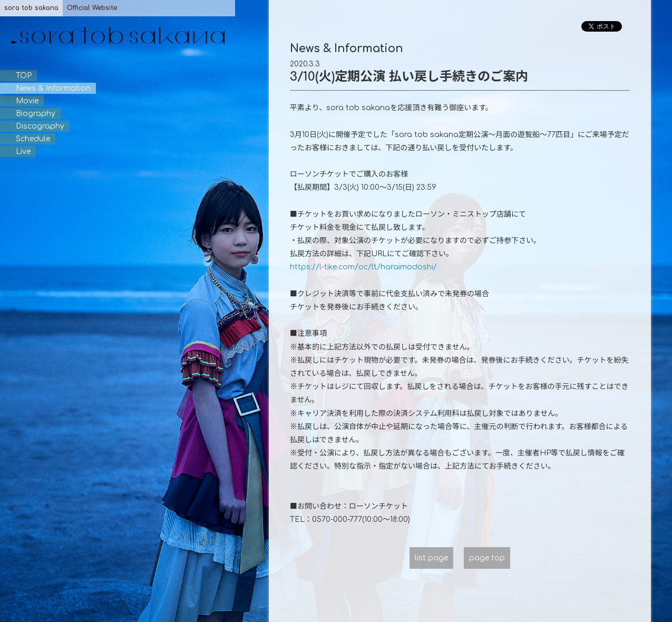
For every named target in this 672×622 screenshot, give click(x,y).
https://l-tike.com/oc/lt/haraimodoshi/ (363, 267)
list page (431, 558)
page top (487, 558)
